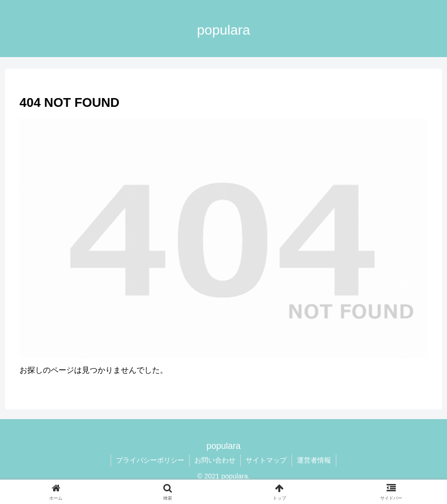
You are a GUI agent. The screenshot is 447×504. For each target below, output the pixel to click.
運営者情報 (314, 460)
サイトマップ (266, 460)
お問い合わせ (215, 460)
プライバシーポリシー (150, 460)
